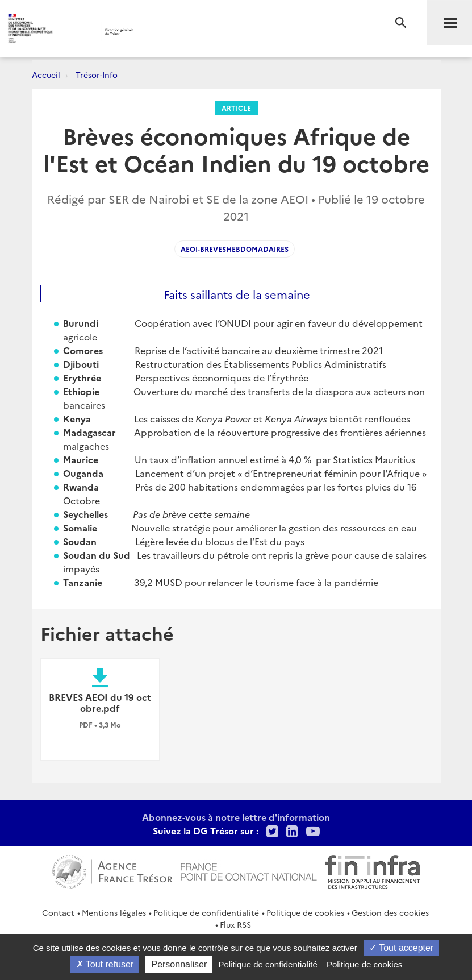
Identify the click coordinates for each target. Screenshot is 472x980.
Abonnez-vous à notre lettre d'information (236, 817)
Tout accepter (401, 948)
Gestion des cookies (390, 912)
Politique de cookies (305, 912)
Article (236, 108)
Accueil (46, 74)
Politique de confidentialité (206, 912)
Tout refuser (105, 964)
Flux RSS (235, 924)
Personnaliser (179, 964)
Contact (58, 912)
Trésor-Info (97, 74)
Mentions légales (114, 912)
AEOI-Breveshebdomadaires (235, 249)
